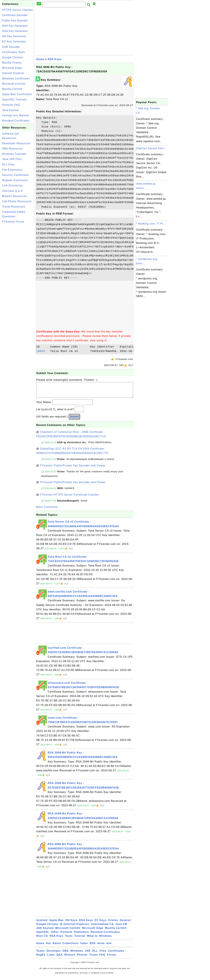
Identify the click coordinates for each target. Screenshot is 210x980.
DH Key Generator (14, 36)
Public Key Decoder (15, 21)
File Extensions (12, 170)
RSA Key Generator (15, 26)
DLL (95, 954)
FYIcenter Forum (13, 222)
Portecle (66, 935)
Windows (105, 939)
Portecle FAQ (11, 105)
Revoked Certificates (16, 121)
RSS (93, 947)
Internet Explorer (13, 73)
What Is (92, 939)
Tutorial (80, 939)
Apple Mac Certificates (17, 94)
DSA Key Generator (15, 31)
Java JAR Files (12, 159)
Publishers (81, 935)
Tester (41, 954)
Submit (74, 420)
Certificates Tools (14, 52)
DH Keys (71, 923)
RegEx (41, 958)
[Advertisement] (18, 274)
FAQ (102, 958)
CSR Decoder (11, 47)
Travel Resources (14, 207)
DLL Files (8, 165)
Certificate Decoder (15, 15)
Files (103, 954)
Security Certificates (16, 175)
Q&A (60, 958)
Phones (82, 958)
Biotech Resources (15, 196)
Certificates (116, 954)
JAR (88, 954)
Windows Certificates (16, 79)
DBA (66, 954)
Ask (109, 947)
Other (55, 935)
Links (51, 958)
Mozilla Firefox (12, 63)
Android (42, 923)
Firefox (113, 923)
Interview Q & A (12, 191)
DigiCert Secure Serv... (151, 148)
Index (84, 947)
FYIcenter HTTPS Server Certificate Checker (70, 498)
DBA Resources (12, 149)
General (125, 923)
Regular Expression (15, 180)
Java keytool (10, 110)
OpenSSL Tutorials (15, 99)
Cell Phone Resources (17, 201)
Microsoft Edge (12, 68)
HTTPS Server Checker (18, 10)
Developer (54, 954)
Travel (93, 958)
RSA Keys (55, 59)
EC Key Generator (14, 42)
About (57, 947)
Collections (71, 947)
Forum (111, 958)
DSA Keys (86, 923)
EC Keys (101, 923)
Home (40, 59)
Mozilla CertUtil (12, 89)
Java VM (121, 927)
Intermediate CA (102, 927)
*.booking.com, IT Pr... (151, 224)
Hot (48, 947)
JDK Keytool (45, 931)
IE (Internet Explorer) (74, 927)
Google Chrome (12, 57)
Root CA (42, 939)
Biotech (70, 958)
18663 (42, 351)
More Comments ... (49, 510)
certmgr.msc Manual (15, 115)
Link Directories (12, 185)
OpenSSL (43, 935)
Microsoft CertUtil (14, 84)
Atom (101, 947)
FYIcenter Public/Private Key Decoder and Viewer (73, 469)
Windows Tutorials (14, 154)
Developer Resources (16, 143)
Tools (69, 939)
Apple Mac (57, 923)
